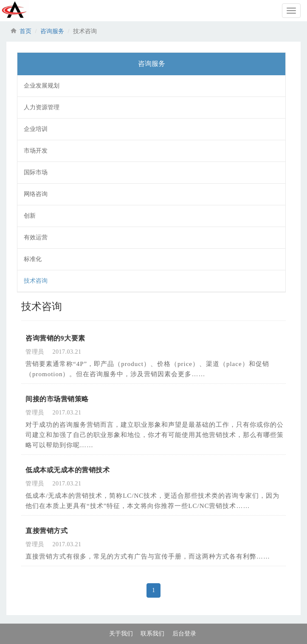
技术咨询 (36, 281)
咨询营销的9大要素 (55, 338)
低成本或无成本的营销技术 (68, 470)
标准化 (33, 259)
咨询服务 (52, 31)
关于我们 (121, 634)
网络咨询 (36, 194)
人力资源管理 (42, 107)
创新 (30, 216)
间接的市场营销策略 (57, 399)
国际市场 (36, 172)
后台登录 (184, 634)
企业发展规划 (42, 86)
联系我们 (152, 634)
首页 (25, 31)
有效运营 (36, 237)
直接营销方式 (46, 531)
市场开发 (36, 151)
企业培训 (36, 129)
